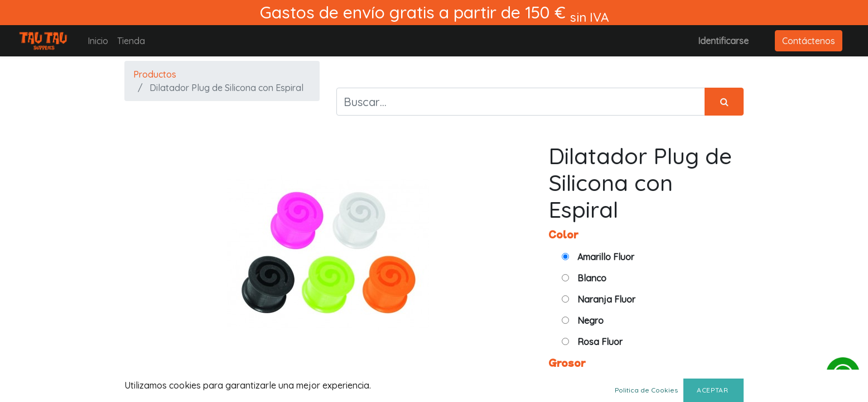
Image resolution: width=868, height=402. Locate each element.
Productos (155, 74)
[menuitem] (98, 41)
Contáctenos (809, 41)
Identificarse (723, 41)
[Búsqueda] (724, 102)
